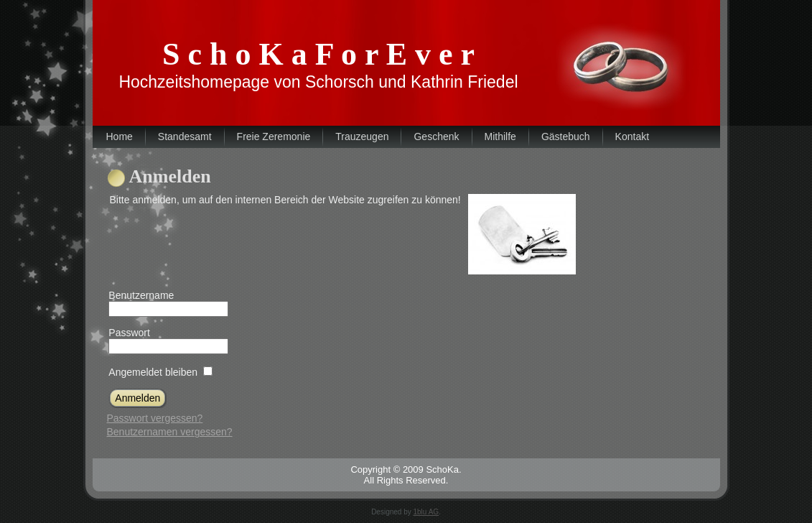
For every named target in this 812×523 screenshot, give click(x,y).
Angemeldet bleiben (153, 372)
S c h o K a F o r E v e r (318, 54)
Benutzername (141, 295)
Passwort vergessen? (155, 418)
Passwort (129, 333)
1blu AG (426, 512)
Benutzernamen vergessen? (170, 432)
